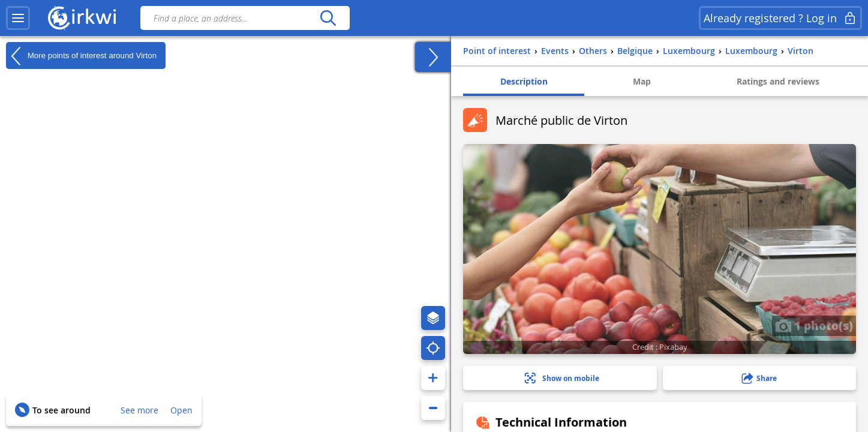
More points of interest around (81, 56)
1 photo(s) (814, 325)
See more (139, 410)
